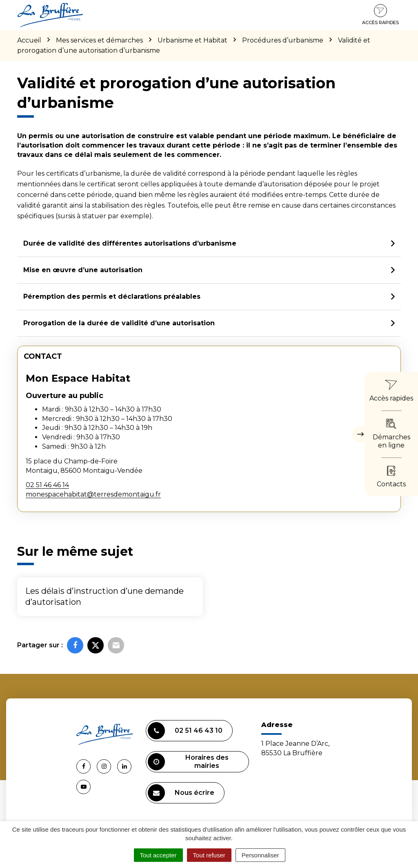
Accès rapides (380, 15)
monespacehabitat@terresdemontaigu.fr (93, 494)
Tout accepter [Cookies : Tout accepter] (158, 855)
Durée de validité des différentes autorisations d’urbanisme (130, 243)
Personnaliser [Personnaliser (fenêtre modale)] (260, 855)
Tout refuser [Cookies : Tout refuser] (209, 855)
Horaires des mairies (188, 762)
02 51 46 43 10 (185, 731)
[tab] (209, 244)
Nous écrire (181, 793)
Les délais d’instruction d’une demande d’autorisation (104, 596)
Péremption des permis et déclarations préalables (112, 296)
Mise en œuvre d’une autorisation (83, 270)
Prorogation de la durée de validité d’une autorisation (119, 323)
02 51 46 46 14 (47, 485)
